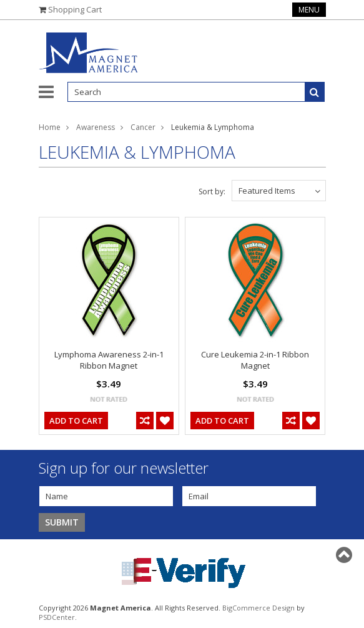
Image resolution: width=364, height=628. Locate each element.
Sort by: (212, 192)
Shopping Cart (75, 9)
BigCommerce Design (258, 608)
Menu (309, 10)
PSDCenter (57, 617)
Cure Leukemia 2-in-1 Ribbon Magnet (255, 360)
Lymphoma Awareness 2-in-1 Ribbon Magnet (109, 360)
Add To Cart (76, 421)
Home (50, 127)
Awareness (96, 127)
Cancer (143, 127)
